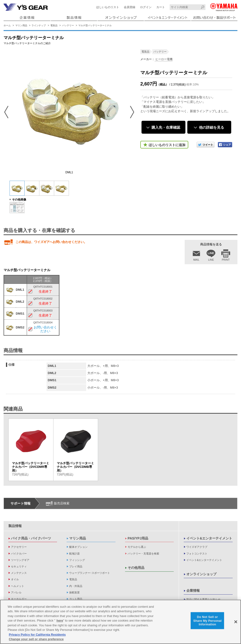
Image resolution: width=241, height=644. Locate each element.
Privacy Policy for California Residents (37, 635)
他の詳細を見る (212, 127)
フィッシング (77, 560)
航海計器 (74, 554)
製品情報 (15, 526)
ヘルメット (18, 586)
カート (161, 7)
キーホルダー (19, 599)
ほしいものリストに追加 (167, 145)
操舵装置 (74, 592)
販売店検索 (62, 503)
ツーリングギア (20, 560)
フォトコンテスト (197, 554)
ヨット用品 (76, 599)
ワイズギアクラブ (197, 547)
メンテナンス (19, 573)
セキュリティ (19, 566)
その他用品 (136, 568)
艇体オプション (78, 547)
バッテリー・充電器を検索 (143, 554)
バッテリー (68, 25)
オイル (15, 579)
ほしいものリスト (108, 7)
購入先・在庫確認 (166, 127)
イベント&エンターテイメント (209, 538)
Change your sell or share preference (36, 639)
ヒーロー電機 (164, 59)
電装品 (54, 25)
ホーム (7, 25)
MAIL (196, 260)
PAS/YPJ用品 (138, 538)
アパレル (16, 592)
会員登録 (130, 7)
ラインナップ (39, 25)
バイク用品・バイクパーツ (31, 538)
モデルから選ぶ (137, 547)
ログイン (146, 7)
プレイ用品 (76, 566)
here (60, 620)
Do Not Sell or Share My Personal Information (207, 621)
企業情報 (193, 591)
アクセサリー (19, 547)
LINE (211, 260)
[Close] (236, 622)
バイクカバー (19, 554)
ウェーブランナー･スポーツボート (90, 573)
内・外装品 (76, 586)
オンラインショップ (201, 574)
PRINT (226, 260)
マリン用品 (21, 25)
